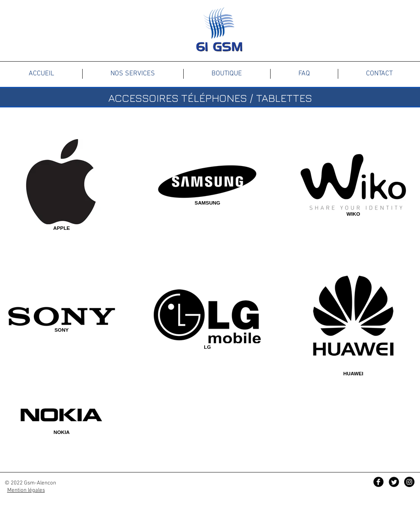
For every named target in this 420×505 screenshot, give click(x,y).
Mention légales (26, 490)
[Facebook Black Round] (378, 482)
